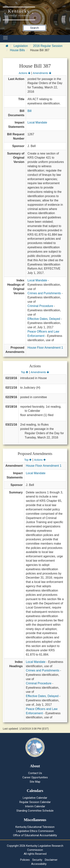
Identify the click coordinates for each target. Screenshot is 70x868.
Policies (25, 860)
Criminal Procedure (40, 306)
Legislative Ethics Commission (35, 831)
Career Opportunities (35, 777)
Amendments (42, 73)
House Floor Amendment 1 (45, 348)
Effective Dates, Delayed (44, 319)
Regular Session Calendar (35, 802)
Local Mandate (37, 122)
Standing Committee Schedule (35, 811)
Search (35, 28)
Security (37, 860)
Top (25, 372)
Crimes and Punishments (44, 293)
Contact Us (35, 773)
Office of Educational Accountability (35, 835)
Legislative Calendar (35, 798)
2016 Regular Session (48, 46)
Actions (24, 73)
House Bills (17, 50)
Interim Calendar (35, 806)
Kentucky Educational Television (35, 827)
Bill (29, 111)
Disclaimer (51, 860)
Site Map (35, 782)
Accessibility (39, 864)
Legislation (21, 46)
